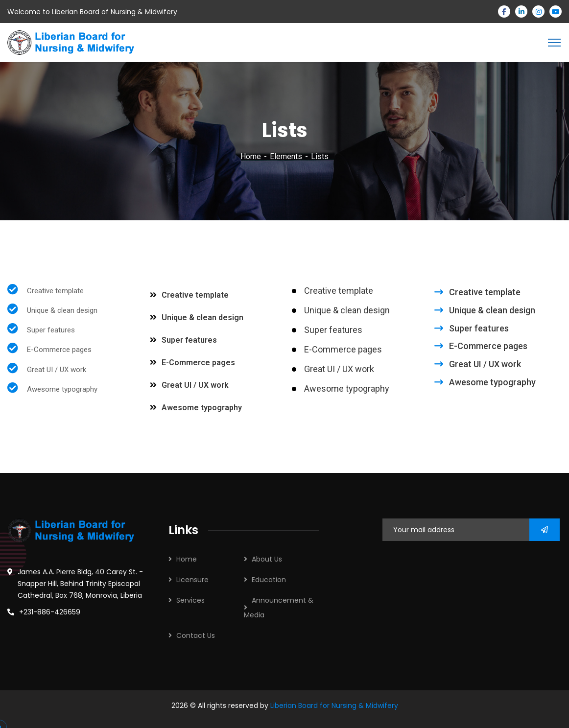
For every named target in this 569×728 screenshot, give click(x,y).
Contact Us (196, 635)
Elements (286, 156)
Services (190, 600)
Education (269, 580)
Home (251, 156)
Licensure (192, 580)
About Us (267, 559)
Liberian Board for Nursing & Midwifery (334, 705)
